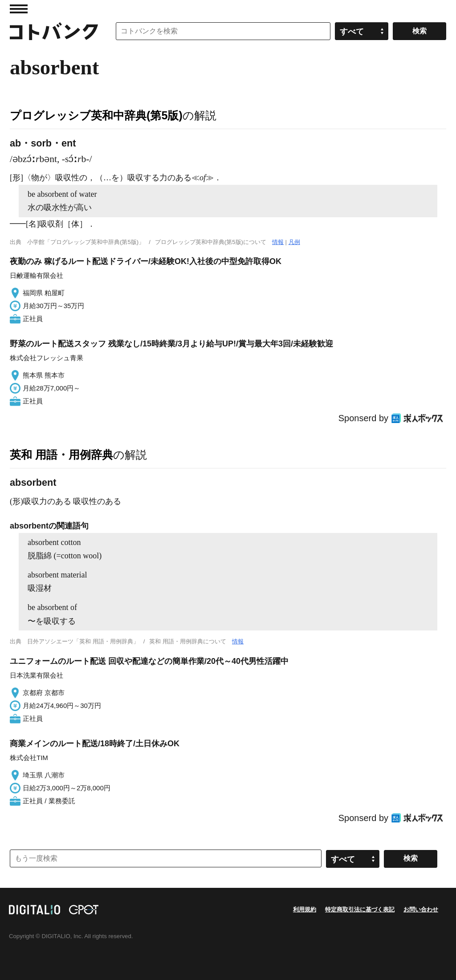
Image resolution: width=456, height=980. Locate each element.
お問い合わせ (421, 909)
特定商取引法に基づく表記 (360, 909)
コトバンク (54, 31)
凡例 (294, 242)
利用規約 (305, 909)
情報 (278, 242)
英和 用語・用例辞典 (61, 455)
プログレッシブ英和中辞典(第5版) (96, 115)
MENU (19, 9)
